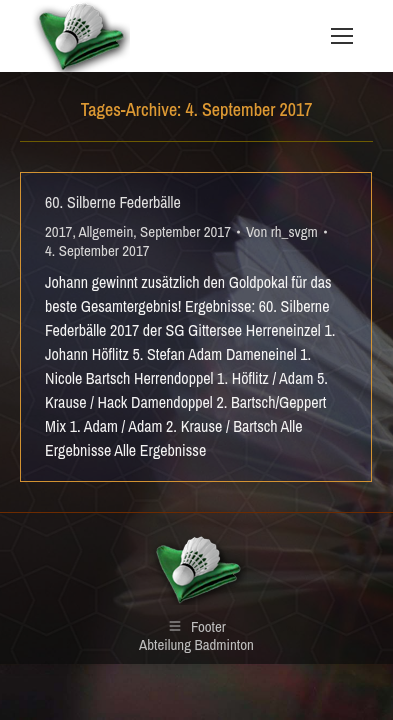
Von (282, 231)
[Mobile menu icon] (342, 36)
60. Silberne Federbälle (113, 202)
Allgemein (106, 231)
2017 (58, 231)
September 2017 (185, 231)
